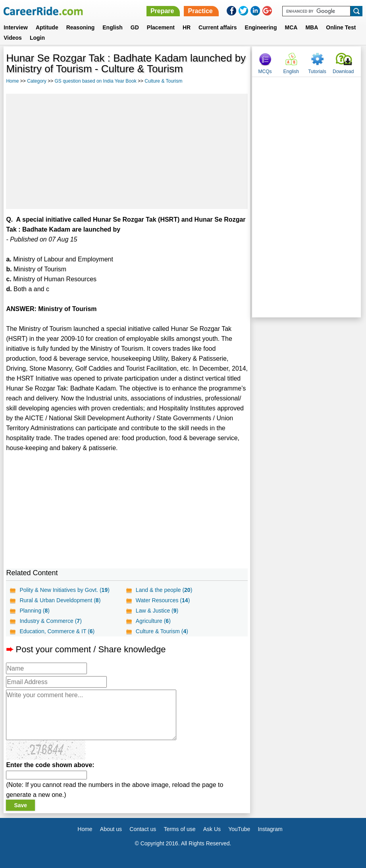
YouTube (239, 829)
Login (37, 38)
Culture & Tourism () (162, 631)
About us (111, 829)
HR (187, 27)
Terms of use (179, 829)
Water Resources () (163, 600)
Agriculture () (153, 621)
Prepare (162, 11)
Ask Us (212, 829)
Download (343, 72)
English (113, 27)
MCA (291, 27)
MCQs (265, 72)
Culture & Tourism (163, 81)
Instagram (270, 829)
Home (12, 81)
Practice (200, 11)
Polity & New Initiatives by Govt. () (64, 590)
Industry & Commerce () (50, 621)
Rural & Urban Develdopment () (60, 600)
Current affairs (218, 27)
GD (135, 27)
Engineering (261, 27)
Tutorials (317, 72)
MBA (312, 27)
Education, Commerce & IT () (57, 631)
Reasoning (81, 27)
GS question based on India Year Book (96, 81)
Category (37, 81)
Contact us (143, 829)
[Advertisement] (127, 151)
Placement (161, 27)
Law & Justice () (157, 611)
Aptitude (47, 27)
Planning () (35, 611)
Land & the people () (164, 590)
